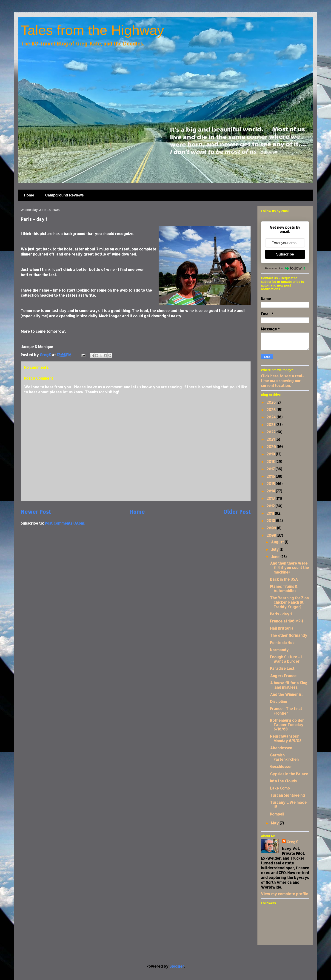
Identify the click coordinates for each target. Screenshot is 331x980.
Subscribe (285, 254)
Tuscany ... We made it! (288, 804)
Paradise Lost (282, 668)
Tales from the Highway (92, 30)
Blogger (177, 966)
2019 (271, 454)
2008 (272, 535)
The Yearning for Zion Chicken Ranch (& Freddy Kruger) (289, 602)
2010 (271, 521)
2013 (271, 498)
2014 (271, 491)
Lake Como (280, 788)
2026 (272, 402)
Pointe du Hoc (282, 643)
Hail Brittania (282, 628)
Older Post (237, 512)
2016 (271, 476)
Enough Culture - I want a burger (286, 659)
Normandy (279, 650)
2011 (271, 513)
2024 (272, 417)
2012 (271, 506)
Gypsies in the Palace (289, 774)
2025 (272, 410)
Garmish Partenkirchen (284, 757)
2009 (272, 528)
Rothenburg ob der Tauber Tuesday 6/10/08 (287, 725)
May (275, 823)
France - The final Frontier (286, 711)
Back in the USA (284, 579)
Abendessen (281, 748)
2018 (271, 462)
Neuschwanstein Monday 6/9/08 (286, 738)
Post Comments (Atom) (65, 523)
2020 (272, 447)
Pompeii (277, 814)
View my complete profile (285, 894)
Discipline (279, 701)
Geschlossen (281, 766)
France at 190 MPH (287, 621)
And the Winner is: (286, 694)
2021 (271, 439)
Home (29, 195)
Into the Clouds (283, 781)
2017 (271, 469)
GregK (292, 842)
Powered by (285, 268)
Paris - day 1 (281, 614)
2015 (271, 484)
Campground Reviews (64, 195)
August (278, 542)
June (276, 557)
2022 (271, 432)
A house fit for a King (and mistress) (289, 685)
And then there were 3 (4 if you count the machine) (290, 567)
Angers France (283, 676)
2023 (271, 425)
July (275, 549)
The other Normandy (289, 635)
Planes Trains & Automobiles (284, 588)
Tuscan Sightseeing (288, 795)
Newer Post (36, 512)
